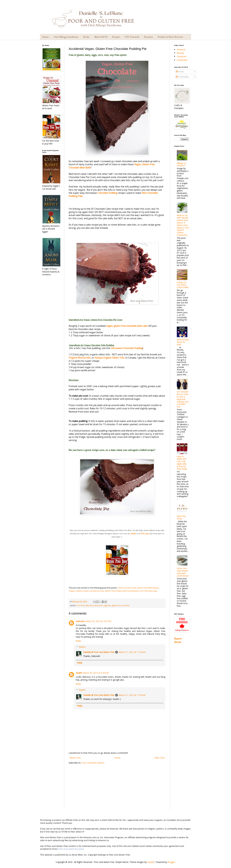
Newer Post (75, 758)
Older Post (159, 758)
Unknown (80, 621)
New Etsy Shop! (181, 517)
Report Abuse (178, 640)
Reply (78, 641)
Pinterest (181, 50)
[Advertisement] (117, 789)
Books (86, 37)
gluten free (117, 605)
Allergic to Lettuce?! (181, 164)
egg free (107, 605)
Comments (182, 77)
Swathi (79, 673)
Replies (82, 647)
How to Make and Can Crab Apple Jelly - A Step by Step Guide (182, 463)
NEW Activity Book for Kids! (183, 342)
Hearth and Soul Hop (127, 588)
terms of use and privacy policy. (71, 849)
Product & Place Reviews (170, 37)
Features (148, 37)
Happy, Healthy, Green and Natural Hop (86, 591)
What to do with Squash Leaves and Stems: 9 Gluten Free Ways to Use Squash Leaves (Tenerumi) (183, 225)
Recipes (116, 37)
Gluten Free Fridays (113, 591)
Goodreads (182, 60)
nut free (126, 605)
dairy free (90, 605)
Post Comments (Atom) (93, 763)
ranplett (151, 862)
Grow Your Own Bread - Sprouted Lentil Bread (183, 572)
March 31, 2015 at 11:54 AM (132, 652)
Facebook (181, 56)
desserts (99, 605)
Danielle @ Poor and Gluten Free (99, 652)
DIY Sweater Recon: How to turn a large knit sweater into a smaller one (183, 399)
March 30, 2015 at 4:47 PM (98, 621)
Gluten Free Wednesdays (148, 588)
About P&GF (101, 37)
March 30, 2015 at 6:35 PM (96, 673)
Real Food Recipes (130, 591)
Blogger (171, 862)
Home (46, 37)
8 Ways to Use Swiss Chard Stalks (183, 285)
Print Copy (145, 534)
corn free (81, 605)
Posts (180, 72)
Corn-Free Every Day (148, 591)
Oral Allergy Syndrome (66, 37)
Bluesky (180, 53)
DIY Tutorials (132, 37)
